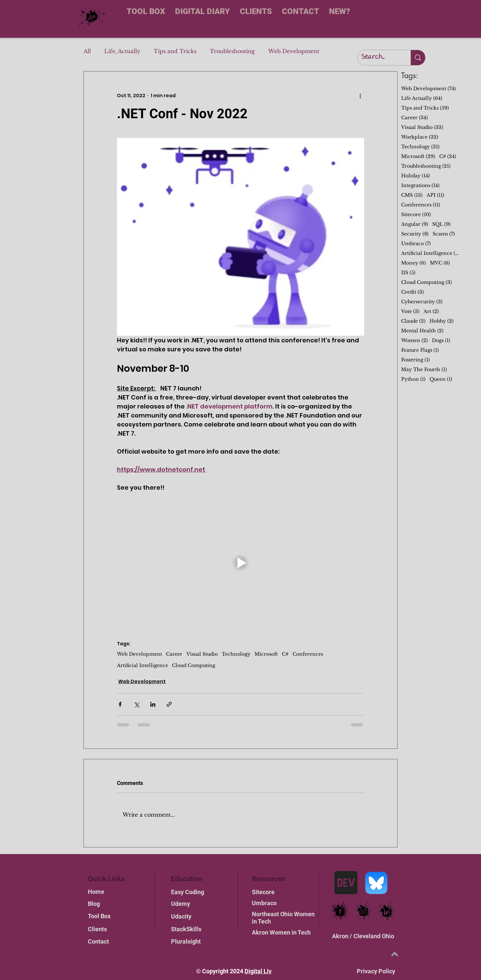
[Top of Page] (395, 954)
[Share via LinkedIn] (153, 704)
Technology (236, 654)
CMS (412, 195)
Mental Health (422, 331)
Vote (410, 311)
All (87, 51)
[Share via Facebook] (120, 704)
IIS (408, 273)
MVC (440, 263)
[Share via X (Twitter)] (136, 704)
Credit (413, 292)
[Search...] (379, 58)
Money (414, 263)
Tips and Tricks (175, 51)
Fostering (416, 360)
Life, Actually (122, 51)
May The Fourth (424, 370)
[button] (240, 563)
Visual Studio (202, 654)
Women (415, 341)
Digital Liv (258, 971)
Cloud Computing (194, 666)
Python (413, 379)
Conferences (308, 654)
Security (415, 234)
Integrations (420, 186)
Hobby (442, 321)
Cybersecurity (422, 302)
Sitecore (416, 215)
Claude (413, 321)
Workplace (420, 137)
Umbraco (416, 244)
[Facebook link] (340, 912)
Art (431, 311)
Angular (415, 224)
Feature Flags (420, 350)
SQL (441, 224)
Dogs (441, 341)
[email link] (364, 912)
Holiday (416, 176)
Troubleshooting (232, 51)
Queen (441, 379)
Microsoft (266, 654)
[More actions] (360, 96)
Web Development (294, 51)
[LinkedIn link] (387, 912)
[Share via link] (169, 704)
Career (174, 654)
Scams (444, 234)
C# (285, 654)
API (435, 195)
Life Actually (422, 98)
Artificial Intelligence (142, 666)
